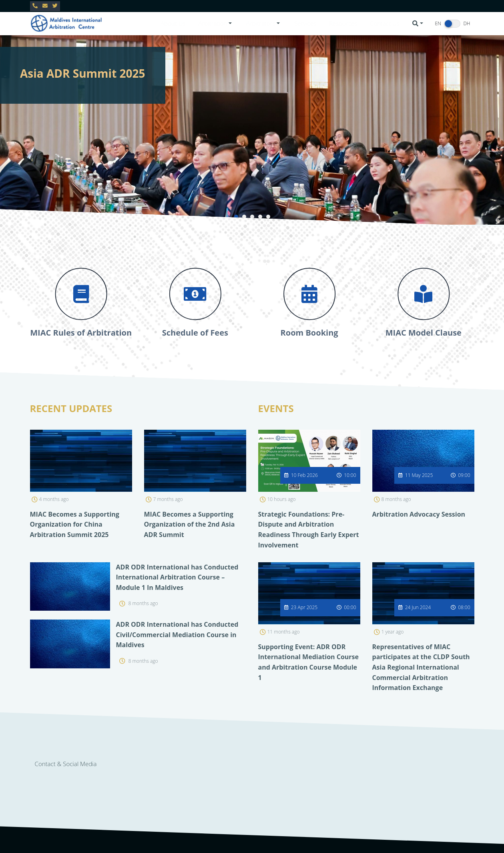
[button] (216, 23)
